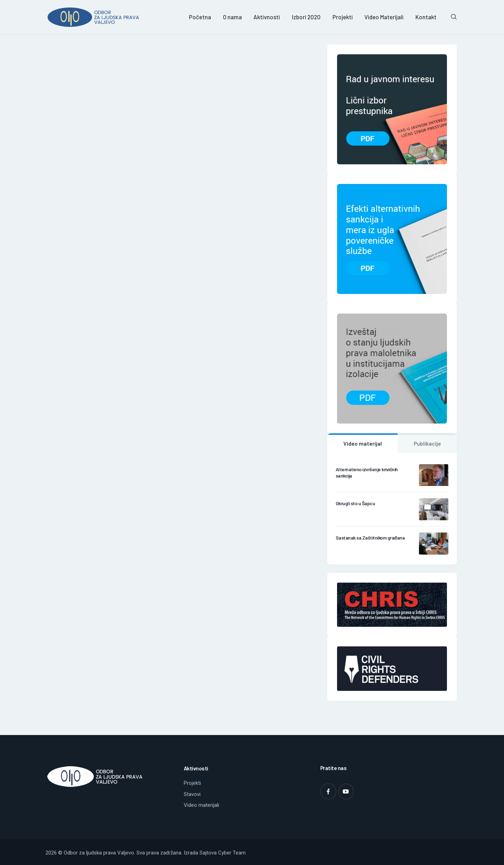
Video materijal (363, 443)
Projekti (192, 783)
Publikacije (427, 443)
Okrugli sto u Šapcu (355, 503)
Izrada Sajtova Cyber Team (215, 853)
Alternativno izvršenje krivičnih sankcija (367, 472)
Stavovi (192, 794)
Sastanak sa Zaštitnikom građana (370, 538)
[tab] (362, 443)
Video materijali (201, 805)
